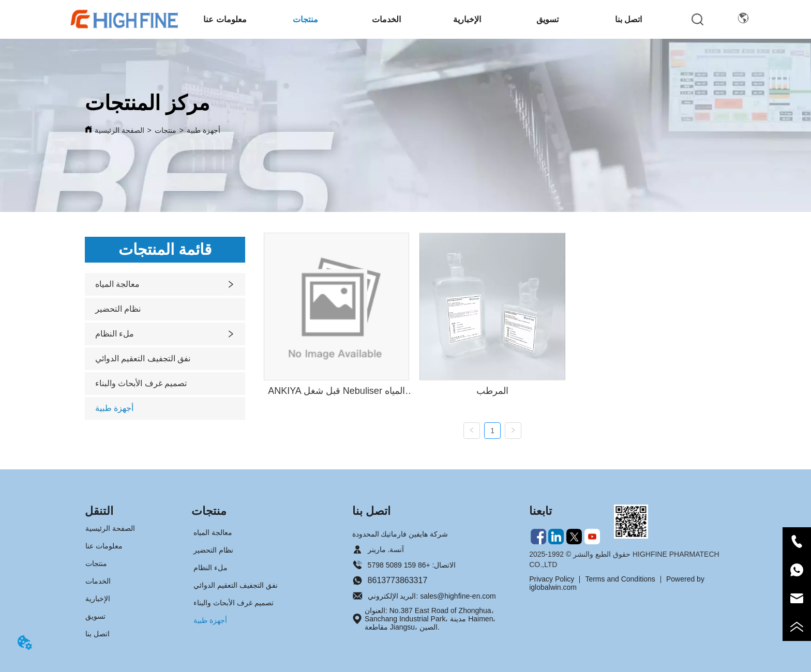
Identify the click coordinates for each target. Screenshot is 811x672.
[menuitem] (225, 19)
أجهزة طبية (204, 130)
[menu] (427, 19)
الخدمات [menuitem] (386, 19)
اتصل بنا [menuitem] (628, 19)
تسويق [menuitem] (547, 19)
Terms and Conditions (620, 579)
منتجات (166, 130)
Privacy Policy (552, 579)
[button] (225, 19)
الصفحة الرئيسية (119, 130)
